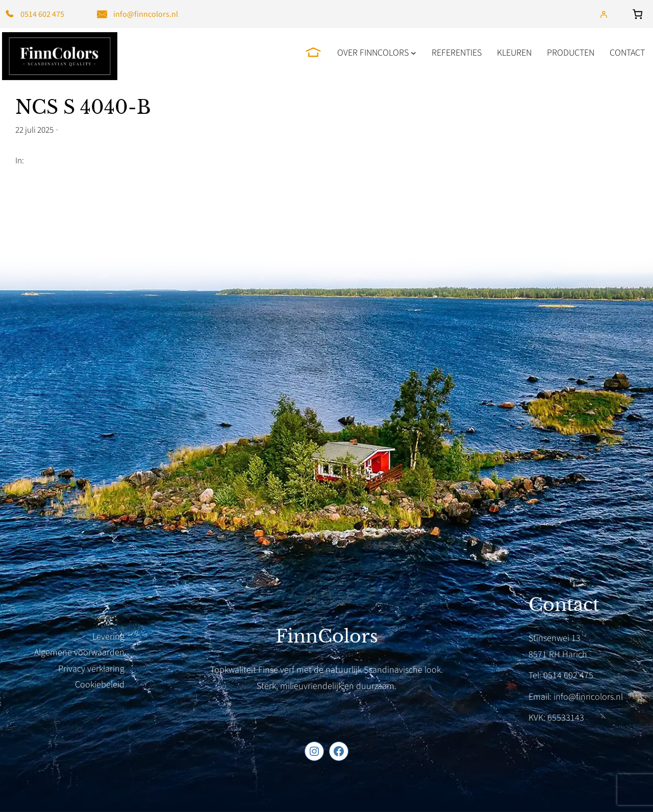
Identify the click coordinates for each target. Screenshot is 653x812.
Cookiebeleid (100, 685)
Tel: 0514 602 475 (561, 675)
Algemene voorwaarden (79, 653)
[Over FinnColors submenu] (413, 53)
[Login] (603, 14)
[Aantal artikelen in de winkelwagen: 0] (639, 14)
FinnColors (327, 636)
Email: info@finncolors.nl (576, 697)
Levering (108, 637)
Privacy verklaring (91, 669)
